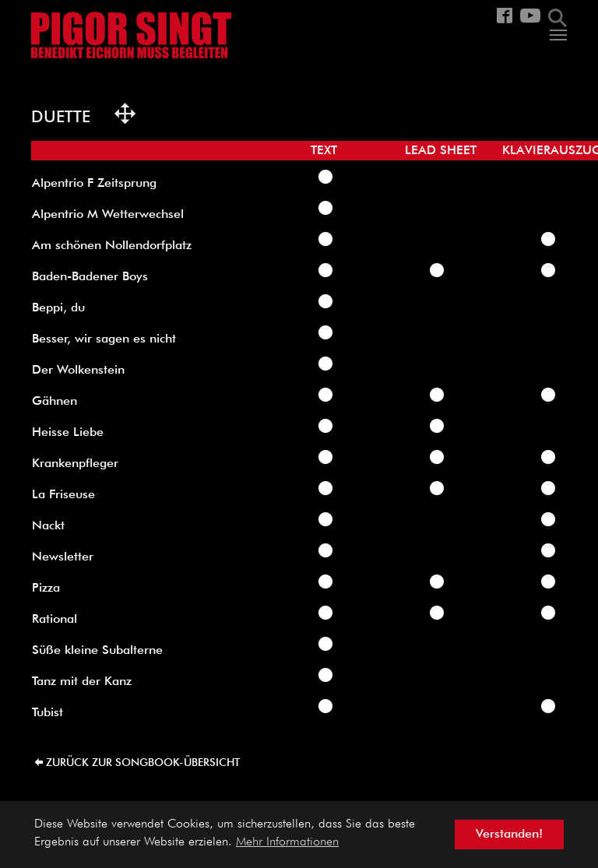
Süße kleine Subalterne (97, 651)
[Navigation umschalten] (558, 35)
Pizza (46, 589)
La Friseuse (63, 495)
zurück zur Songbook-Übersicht (143, 763)
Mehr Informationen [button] (287, 842)
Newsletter (63, 557)
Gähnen (55, 402)
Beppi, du (58, 308)
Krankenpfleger (75, 464)
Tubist (47, 713)
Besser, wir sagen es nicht (104, 339)
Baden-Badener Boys (90, 277)
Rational (55, 620)
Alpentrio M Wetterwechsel (108, 215)
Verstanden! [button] (509, 835)
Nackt (48, 526)
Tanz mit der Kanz (82, 682)
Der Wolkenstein (78, 371)
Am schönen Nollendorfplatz (112, 246)
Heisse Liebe (68, 433)
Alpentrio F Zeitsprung (94, 184)
